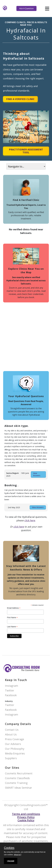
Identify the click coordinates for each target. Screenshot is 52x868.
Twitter (10, 691)
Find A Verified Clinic (20, 99)
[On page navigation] (26, 166)
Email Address (14, 608)
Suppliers (11, 758)
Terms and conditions (26, 814)
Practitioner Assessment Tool (26, 151)
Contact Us (12, 730)
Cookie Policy (26, 820)
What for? (18, 855)
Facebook (11, 695)
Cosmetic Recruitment (19, 774)
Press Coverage (15, 739)
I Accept (11, 861)
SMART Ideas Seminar (19, 788)
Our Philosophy (15, 749)
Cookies (9, 848)
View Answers (37, 474)
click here (30, 520)
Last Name (12, 627)
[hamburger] (47, 8)
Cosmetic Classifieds (17, 778)
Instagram (11, 686)
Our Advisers (13, 744)
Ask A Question (26, 8)
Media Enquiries (15, 754)
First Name (12, 618)
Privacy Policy (26, 817)
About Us (11, 735)
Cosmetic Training (16, 783)
